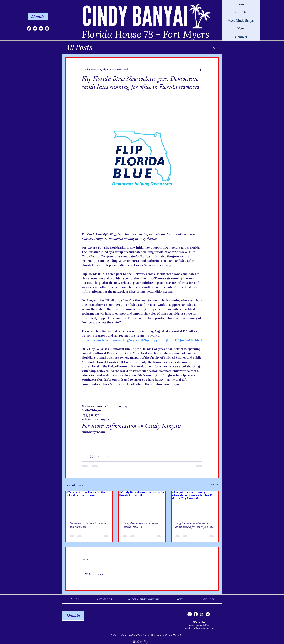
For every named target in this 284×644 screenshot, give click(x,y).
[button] (214, 48)
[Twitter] (41, 28)
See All (215, 485)
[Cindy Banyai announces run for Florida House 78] (142, 504)
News (241, 29)
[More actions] (200, 69)
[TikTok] (29, 28)
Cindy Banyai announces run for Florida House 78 (141, 525)
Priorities (241, 12)
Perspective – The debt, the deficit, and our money (88, 525)
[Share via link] (107, 456)
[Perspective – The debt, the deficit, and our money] (89, 504)
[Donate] (38, 16)
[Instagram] (47, 28)
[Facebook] (35, 28)
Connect (241, 37)
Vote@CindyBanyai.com (202, 628)
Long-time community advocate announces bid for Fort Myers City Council (194, 525)
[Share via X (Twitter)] (91, 456)
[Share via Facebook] (83, 456)
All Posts (79, 48)
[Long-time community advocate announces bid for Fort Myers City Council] (195, 504)
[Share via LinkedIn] (99, 456)
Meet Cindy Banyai (241, 20)
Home (241, 4)
